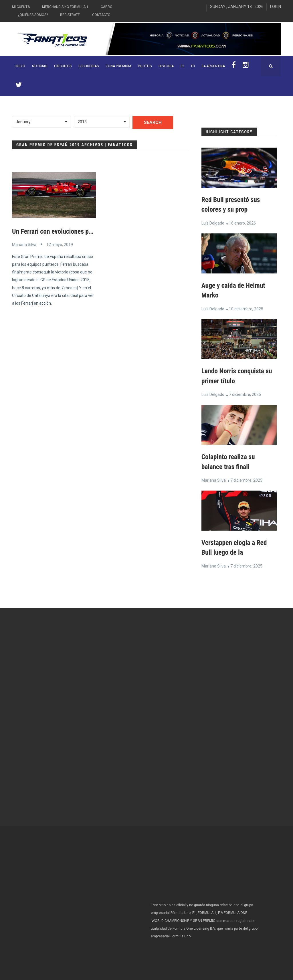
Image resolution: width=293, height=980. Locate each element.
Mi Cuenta (21, 7)
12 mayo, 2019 (60, 244)
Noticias (40, 66)
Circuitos (63, 66)
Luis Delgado (213, 223)
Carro (107, 7)
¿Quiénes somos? (33, 15)
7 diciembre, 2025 (245, 394)
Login (276, 7)
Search (153, 122)
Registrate (70, 15)
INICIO (20, 66)
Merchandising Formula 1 (65, 7)
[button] (41, 122)
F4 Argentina (213, 66)
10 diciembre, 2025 (246, 308)
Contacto (101, 15)
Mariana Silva (24, 244)
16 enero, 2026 (242, 223)
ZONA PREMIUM (118, 66)
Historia (166, 66)
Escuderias (89, 66)
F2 (182, 66)
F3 (193, 66)
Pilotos (145, 66)
